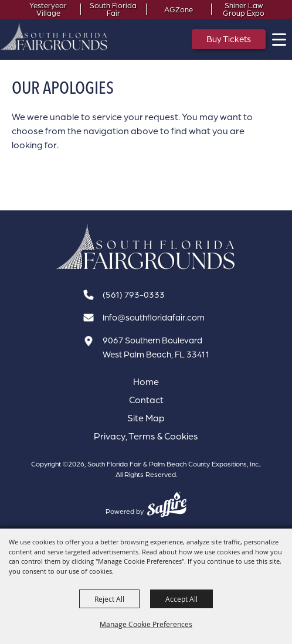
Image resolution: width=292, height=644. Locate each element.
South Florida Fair (113, 9)
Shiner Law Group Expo (244, 9)
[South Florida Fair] (146, 247)
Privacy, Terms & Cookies (146, 436)
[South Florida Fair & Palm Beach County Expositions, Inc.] (54, 36)
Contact (146, 400)
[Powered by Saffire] (167, 506)
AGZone (179, 10)
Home (146, 381)
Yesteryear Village (48, 9)
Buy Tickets (229, 39)
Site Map (146, 418)
